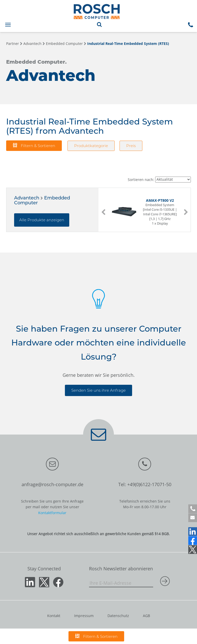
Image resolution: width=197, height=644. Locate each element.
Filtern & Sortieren (34, 145)
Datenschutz (118, 616)
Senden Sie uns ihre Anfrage (98, 390)
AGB (146, 616)
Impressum (84, 616)
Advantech (32, 44)
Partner (13, 44)
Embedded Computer (64, 44)
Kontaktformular (52, 513)
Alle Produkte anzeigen (42, 220)
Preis (131, 146)
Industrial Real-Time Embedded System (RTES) (128, 44)
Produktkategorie (91, 146)
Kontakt (54, 616)
